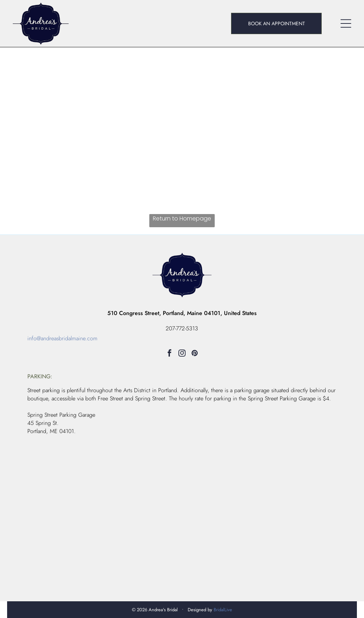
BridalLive (223, 610)
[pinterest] (194, 354)
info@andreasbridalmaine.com (62, 338)
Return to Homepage (182, 219)
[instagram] (182, 354)
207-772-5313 (182, 328)
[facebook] (170, 354)
